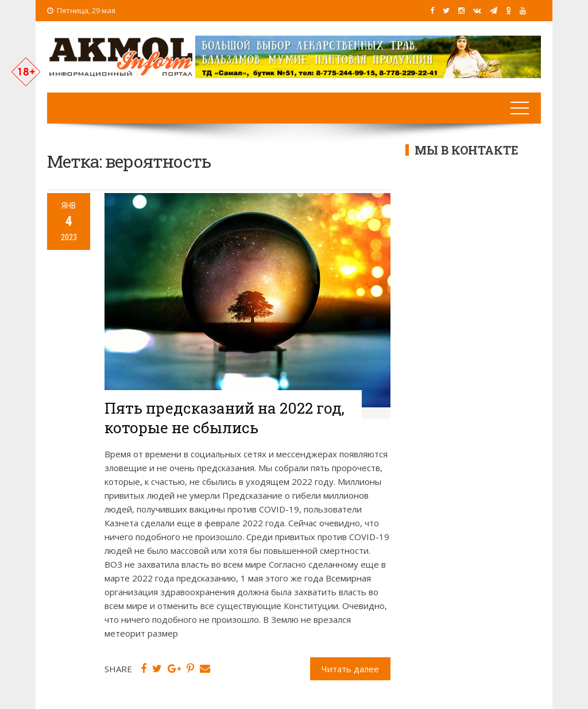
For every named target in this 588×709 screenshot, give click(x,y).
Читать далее (350, 669)
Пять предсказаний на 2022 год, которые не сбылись (225, 418)
